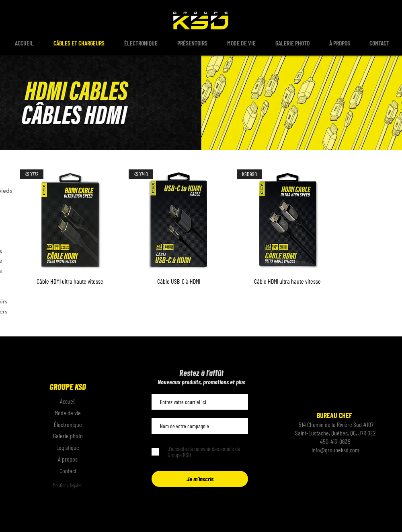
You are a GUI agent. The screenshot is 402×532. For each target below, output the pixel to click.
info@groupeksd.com (335, 450)
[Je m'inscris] (200, 479)
